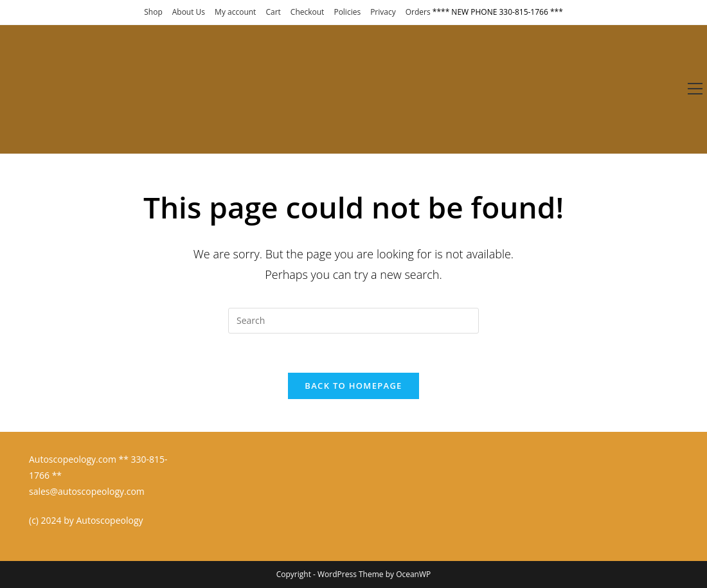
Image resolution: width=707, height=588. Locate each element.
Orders (418, 12)
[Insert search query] (353, 321)
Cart (273, 12)
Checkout (308, 12)
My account (235, 12)
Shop (153, 12)
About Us (189, 12)
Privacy (383, 12)
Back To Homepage (353, 386)
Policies (347, 12)
